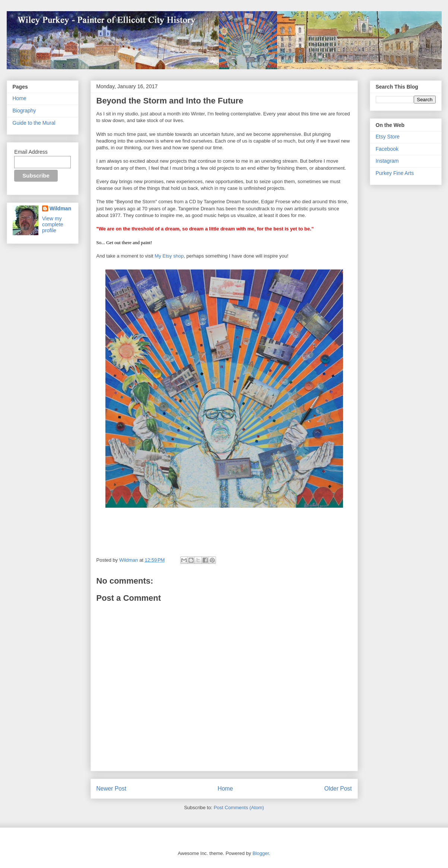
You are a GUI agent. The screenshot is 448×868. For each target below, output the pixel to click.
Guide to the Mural (34, 123)
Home (225, 789)
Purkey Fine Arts (395, 173)
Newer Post (112, 789)
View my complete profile (53, 224)
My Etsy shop (169, 256)
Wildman (60, 208)
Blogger (261, 853)
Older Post (338, 789)
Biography (24, 111)
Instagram (387, 161)
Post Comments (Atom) (239, 808)
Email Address (31, 152)
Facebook (387, 149)
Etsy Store (388, 137)
